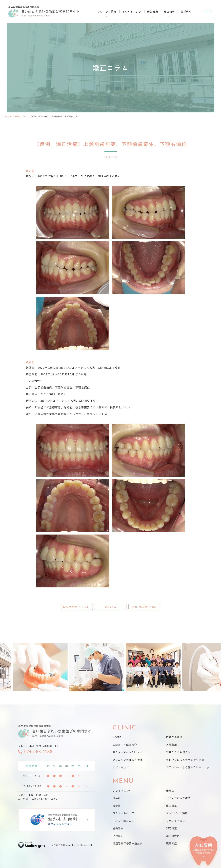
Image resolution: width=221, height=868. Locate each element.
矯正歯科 (169, 11)
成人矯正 (172, 806)
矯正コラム (20, 116)
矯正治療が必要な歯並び (128, 843)
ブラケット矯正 (176, 821)
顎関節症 (172, 843)
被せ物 (117, 806)
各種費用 (186, 11)
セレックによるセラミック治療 (185, 760)
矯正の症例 (173, 836)
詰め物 (117, 798)
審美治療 (153, 11)
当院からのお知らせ (178, 752)
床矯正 (170, 791)
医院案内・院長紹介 (125, 745)
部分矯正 (172, 828)
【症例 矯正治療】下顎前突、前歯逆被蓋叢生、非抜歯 (145, 607)
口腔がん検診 (174, 737)
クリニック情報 (107, 11)
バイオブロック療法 (178, 798)
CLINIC (125, 728)
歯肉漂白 (118, 828)
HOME (8, 116)
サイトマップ (121, 767)
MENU (123, 781)
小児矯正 (118, 836)
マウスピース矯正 (177, 813)
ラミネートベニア (123, 813)
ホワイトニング (132, 11)
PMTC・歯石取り (123, 821)
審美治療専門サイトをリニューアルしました (78, 607)
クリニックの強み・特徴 (128, 760)
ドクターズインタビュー (127, 752)
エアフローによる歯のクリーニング (188, 767)
